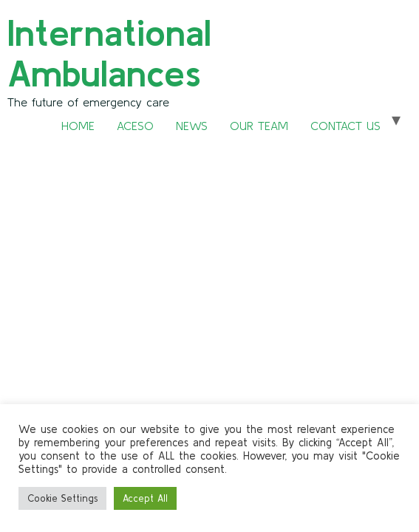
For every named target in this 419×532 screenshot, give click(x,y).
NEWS (192, 126)
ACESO (135, 126)
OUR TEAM (259, 126)
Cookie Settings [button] (62, 498)
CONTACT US (345, 126)
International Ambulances (109, 52)
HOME (78, 126)
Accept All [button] (145, 498)
